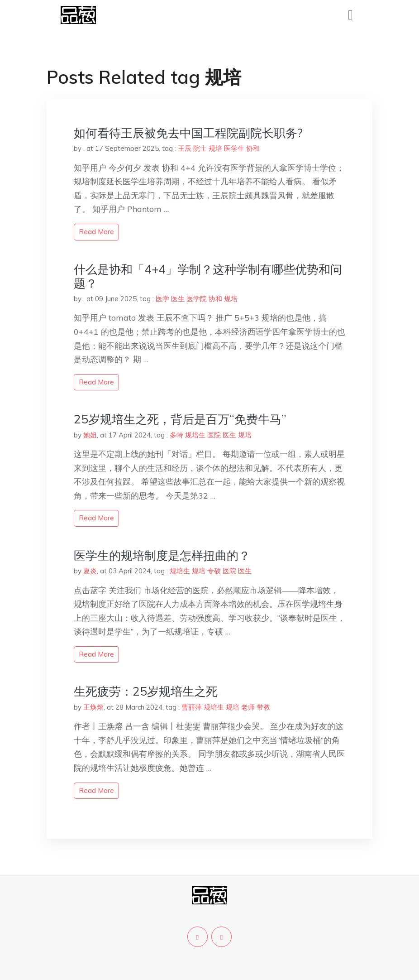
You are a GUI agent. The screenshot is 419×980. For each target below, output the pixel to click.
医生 (178, 299)
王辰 (185, 148)
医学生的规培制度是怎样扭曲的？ (162, 555)
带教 (263, 707)
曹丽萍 (192, 707)
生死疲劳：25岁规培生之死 (146, 691)
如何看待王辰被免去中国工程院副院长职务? (188, 133)
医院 (214, 435)
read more (96, 232)
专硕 (214, 571)
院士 (200, 148)
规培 (215, 148)
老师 (248, 707)
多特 (176, 435)
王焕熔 (93, 707)
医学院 (197, 299)
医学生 (234, 148)
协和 (253, 148)
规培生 (195, 435)
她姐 (90, 435)
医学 (162, 299)
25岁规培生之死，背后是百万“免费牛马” (180, 419)
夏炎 (90, 571)
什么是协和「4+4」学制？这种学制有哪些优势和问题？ (208, 276)
